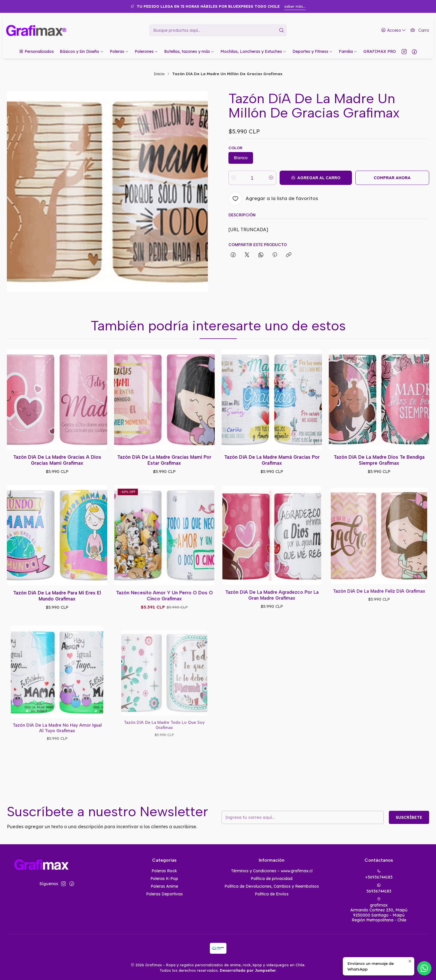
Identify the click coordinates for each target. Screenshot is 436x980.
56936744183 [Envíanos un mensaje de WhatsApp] (379, 888)
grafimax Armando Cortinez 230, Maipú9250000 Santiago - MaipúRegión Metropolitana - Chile (379, 910)
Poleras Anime (164, 886)
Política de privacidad (272, 879)
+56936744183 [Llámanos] (379, 874)
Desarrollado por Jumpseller (248, 970)
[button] (36, 51)
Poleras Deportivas (164, 894)
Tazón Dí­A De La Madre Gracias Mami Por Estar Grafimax (164, 451)
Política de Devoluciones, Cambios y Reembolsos (272, 886)
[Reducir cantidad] (234, 178)
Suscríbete (387, 817)
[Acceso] (394, 30)
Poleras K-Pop (164, 879)
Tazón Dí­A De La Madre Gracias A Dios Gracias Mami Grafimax (57, 455)
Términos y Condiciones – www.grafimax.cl (272, 871)
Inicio (159, 74)
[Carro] (420, 30)
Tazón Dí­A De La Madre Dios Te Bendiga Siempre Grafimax (379, 442)
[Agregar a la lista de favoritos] (273, 199)
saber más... (295, 6)
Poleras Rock (164, 871)
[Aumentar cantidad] (271, 178)
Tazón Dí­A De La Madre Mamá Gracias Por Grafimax (272, 446)
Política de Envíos (272, 894)
